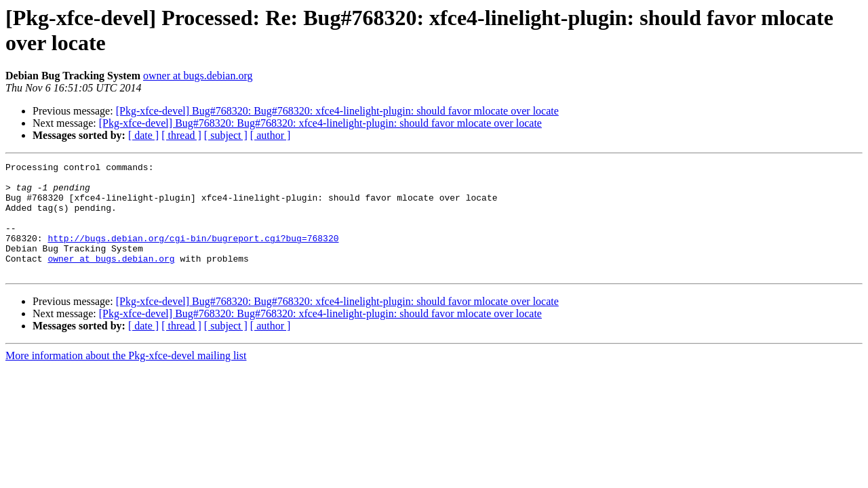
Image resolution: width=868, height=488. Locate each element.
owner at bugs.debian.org (198, 76)
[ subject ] (226, 135)
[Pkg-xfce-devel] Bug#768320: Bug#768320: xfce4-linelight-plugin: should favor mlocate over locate (337, 111)
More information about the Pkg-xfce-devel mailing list (126, 378)
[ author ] (271, 135)
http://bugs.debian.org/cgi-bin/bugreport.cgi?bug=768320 (193, 254)
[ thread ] (181, 135)
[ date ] (143, 135)
